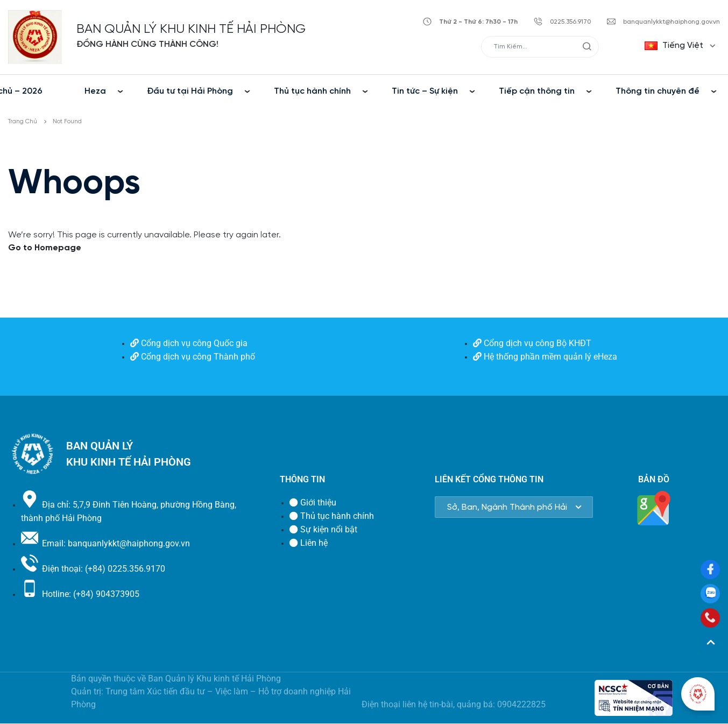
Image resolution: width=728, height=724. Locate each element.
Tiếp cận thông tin (537, 91)
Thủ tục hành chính (312, 91)
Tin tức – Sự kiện (425, 91)
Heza (95, 91)
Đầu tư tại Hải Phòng (190, 91)
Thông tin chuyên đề (658, 91)
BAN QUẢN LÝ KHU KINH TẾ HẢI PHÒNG (191, 29)
